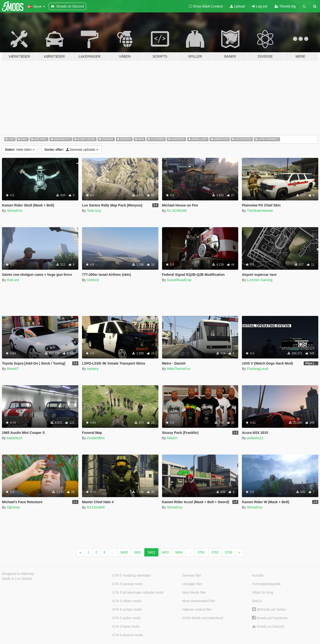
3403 (165, 552)
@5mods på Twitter (269, 609)
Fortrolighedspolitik (266, 584)
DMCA (257, 601)
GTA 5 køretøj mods (127, 584)
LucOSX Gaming (260, 280)
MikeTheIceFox (179, 369)
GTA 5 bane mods (126, 626)
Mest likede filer (194, 592)
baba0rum (14, 438)
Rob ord (13, 280)
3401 (138, 552)
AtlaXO (172, 438)
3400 (124, 552)
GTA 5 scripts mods (127, 609)
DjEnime (13, 507)
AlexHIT (13, 369)
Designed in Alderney (18, 574)
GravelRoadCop (179, 280)
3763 (229, 552)
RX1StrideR (96, 507)
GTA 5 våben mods (127, 601)
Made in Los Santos (17, 579)
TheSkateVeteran (260, 211)
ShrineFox (15, 211)
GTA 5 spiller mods (126, 618)
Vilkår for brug (263, 592)
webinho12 (255, 438)
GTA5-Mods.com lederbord (203, 618)
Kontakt (258, 575)
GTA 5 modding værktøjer (132, 575)
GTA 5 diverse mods (128, 635)
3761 (201, 552)
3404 (179, 552)
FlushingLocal (257, 369)
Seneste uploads (71, 150)
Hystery (93, 369)
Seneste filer (192, 575)
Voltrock (93, 280)
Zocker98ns (96, 438)
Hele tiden (20, 150)
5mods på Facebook (270, 618)
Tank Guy (94, 211)
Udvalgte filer (192, 584)
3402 (151, 552)
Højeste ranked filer (197, 609)
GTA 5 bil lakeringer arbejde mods (138, 592)
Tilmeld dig (285, 6)
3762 (215, 552)
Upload (237, 6)
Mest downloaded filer (199, 601)
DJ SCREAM (177, 211)
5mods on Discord (268, 627)
